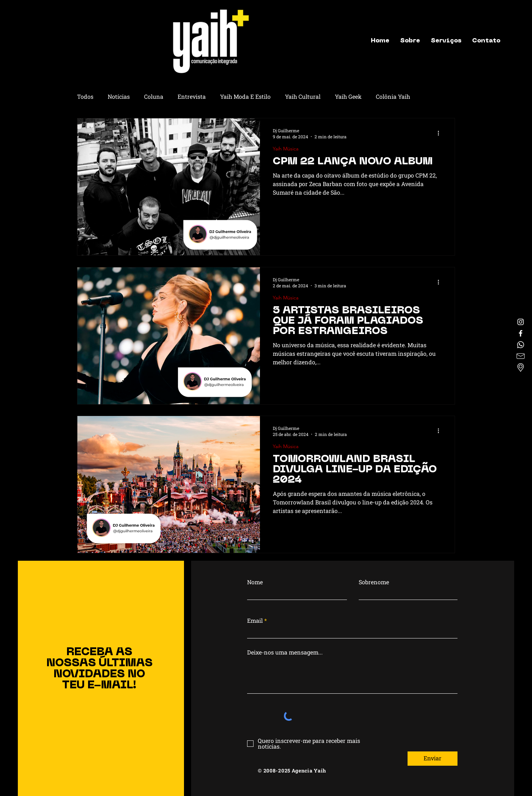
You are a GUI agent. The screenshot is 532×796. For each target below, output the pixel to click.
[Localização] (521, 368)
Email (255, 621)
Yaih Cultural (303, 96)
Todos (85, 96)
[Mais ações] (441, 133)
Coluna (154, 96)
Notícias (119, 96)
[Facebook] (521, 333)
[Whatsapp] (521, 345)
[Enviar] (433, 759)
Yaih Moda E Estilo (245, 96)
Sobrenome (374, 582)
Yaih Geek (348, 96)
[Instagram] (521, 322)
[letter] (521, 356)
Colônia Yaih (393, 96)
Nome (255, 582)
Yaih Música (286, 149)
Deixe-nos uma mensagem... (285, 652)
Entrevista (192, 96)
